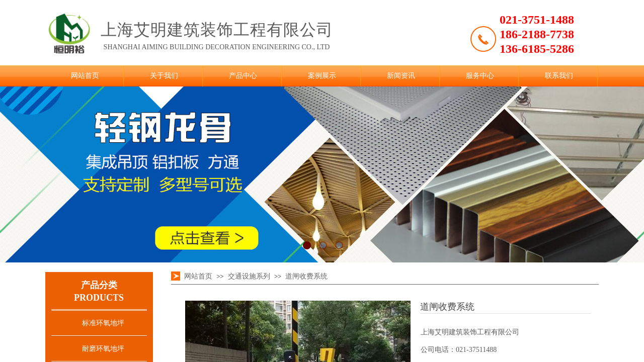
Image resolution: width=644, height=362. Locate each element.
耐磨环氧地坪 (103, 349)
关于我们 (164, 76)
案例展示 (322, 76)
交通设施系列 (249, 276)
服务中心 (480, 76)
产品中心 (243, 76)
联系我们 (559, 76)
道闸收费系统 (306, 276)
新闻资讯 (401, 76)
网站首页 (85, 76)
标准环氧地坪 (103, 323)
